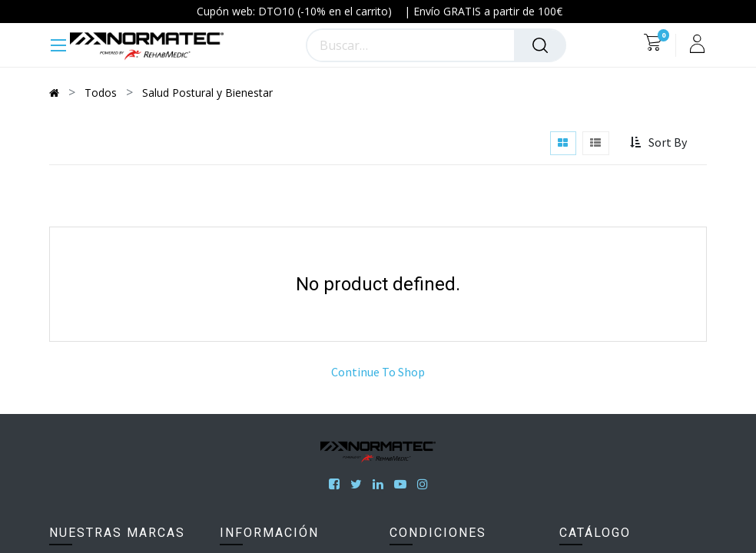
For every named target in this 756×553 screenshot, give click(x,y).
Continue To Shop (378, 372)
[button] (660, 143)
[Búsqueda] (540, 45)
